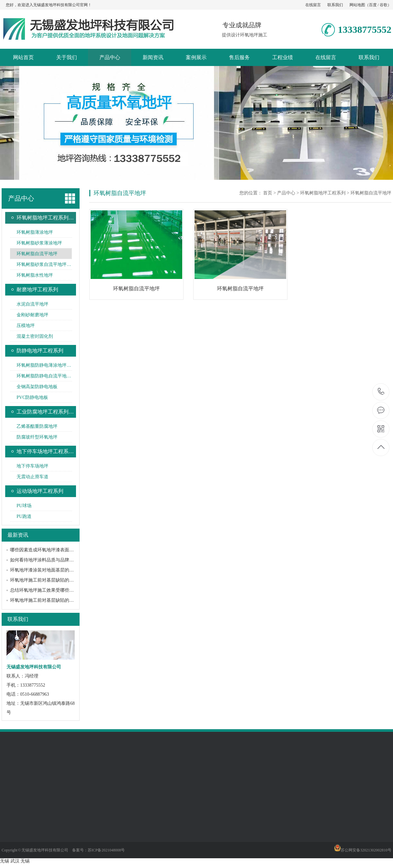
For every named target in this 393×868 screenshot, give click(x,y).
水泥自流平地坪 (32, 304)
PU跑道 (24, 516)
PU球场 (24, 506)
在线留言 (313, 5)
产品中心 (110, 57)
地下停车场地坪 (32, 466)
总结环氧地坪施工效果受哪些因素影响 (49, 590)
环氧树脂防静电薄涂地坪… (44, 365)
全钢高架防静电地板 (37, 387)
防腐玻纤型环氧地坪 (37, 437)
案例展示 (196, 57)
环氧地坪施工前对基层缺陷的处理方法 (49, 580)
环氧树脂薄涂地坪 (35, 232)
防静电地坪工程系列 (40, 351)
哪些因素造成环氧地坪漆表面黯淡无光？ (51, 550)
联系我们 (335, 5)
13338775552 (381, 392)
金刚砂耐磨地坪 (32, 315)
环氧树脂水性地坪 (35, 275)
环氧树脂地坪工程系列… (45, 218)
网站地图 (357, 5)
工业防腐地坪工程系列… (45, 412)
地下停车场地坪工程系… (45, 451)
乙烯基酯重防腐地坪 (37, 426)
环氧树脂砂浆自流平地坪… (44, 264)
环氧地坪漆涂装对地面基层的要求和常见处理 (56, 570)
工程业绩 (283, 57)
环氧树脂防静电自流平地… (44, 376)
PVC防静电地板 (32, 397)
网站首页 (23, 57)
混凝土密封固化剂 (35, 336)
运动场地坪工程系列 (40, 491)
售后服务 (239, 57)
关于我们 (67, 57)
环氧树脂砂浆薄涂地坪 (39, 243)
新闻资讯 (153, 57)
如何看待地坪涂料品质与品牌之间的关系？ (53, 560)
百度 (373, 5)
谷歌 (384, 5)
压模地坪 (26, 326)
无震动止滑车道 (32, 477)
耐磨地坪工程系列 (37, 289)
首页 (268, 193)
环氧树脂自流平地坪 (37, 254)
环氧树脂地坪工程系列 (323, 193)
